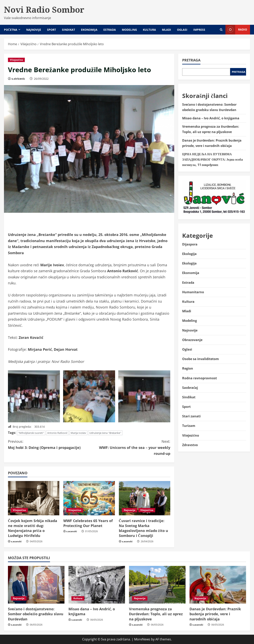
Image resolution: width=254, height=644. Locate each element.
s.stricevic (18, 79)
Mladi (166, 30)
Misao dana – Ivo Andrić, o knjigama (211, 118)
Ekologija (189, 254)
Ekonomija (89, 30)
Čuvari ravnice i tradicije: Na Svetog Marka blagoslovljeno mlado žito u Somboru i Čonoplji (143, 528)
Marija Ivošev (78, 433)
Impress (199, 30)
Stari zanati (191, 416)
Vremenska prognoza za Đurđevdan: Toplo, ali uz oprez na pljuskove (156, 614)
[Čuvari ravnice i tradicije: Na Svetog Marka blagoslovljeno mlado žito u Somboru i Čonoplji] (145, 498)
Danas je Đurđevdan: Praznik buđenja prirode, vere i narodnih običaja (215, 614)
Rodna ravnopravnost (200, 378)
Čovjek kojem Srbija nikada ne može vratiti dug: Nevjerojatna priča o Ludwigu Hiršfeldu (33, 528)
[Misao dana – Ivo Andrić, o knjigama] (97, 585)
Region (188, 368)
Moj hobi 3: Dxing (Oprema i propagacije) (49, 444)
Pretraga (191, 60)
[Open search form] (221, 30)
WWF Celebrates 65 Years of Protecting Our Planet (88, 523)
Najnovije (34, 30)
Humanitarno (193, 292)
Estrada (110, 30)
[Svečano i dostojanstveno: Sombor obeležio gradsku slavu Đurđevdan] (36, 585)
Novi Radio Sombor (44, 10)
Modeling (129, 30)
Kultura (149, 30)
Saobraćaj (190, 388)
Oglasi (182, 30)
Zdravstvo (190, 445)
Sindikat (68, 30)
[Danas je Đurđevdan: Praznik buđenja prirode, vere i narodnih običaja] (218, 585)
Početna (11, 30)
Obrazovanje (192, 340)
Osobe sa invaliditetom (201, 359)
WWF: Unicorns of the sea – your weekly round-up (130, 447)
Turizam (189, 426)
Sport (51, 30)
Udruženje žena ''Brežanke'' (105, 433)
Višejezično (16, 60)
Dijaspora (190, 244)
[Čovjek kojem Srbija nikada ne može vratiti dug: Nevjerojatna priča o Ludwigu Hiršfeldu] (34, 498)
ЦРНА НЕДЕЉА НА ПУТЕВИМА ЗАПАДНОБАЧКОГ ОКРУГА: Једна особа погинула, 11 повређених (213, 159)
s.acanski (16, 541)
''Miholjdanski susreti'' (31, 433)
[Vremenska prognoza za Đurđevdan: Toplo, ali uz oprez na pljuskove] (157, 585)
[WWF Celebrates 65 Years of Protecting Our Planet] (89, 498)
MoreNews (142, 639)
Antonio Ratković (57, 433)
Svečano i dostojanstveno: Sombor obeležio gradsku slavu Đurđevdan (36, 614)
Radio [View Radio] (236, 30)
